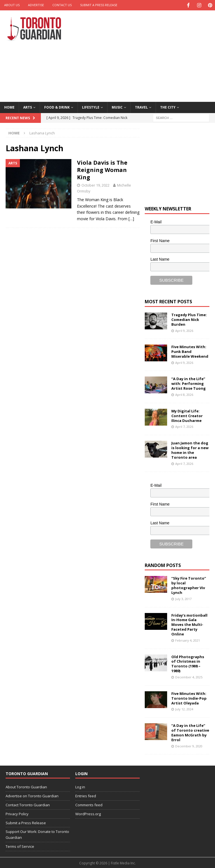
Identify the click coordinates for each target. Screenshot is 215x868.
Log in (80, 786)
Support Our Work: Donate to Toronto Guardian (37, 834)
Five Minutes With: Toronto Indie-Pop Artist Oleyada (189, 698)
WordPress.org (88, 813)
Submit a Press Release (99, 5)
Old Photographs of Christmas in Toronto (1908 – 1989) (188, 663)
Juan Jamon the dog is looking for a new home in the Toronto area (190, 450)
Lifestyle (91, 107)
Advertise (36, 5)
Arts (28, 107)
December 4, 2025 (189, 677)
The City (168, 107)
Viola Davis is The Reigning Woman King (102, 169)
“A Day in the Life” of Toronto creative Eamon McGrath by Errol (190, 732)
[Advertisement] (147, 55)
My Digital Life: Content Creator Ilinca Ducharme (187, 415)
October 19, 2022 (95, 185)
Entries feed (86, 795)
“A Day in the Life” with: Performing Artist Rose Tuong (189, 383)
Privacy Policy (17, 813)
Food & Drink (57, 107)
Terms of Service (20, 846)
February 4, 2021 (188, 640)
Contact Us (62, 5)
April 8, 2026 (184, 394)
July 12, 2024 (184, 709)
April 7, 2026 (184, 426)
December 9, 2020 (189, 746)
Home (9, 107)
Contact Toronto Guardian (28, 804)
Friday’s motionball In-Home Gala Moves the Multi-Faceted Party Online (189, 624)
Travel (141, 107)
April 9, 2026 (184, 330)
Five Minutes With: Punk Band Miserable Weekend (190, 351)
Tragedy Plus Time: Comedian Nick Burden (189, 319)
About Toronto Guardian (26, 786)
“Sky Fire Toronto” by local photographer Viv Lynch (189, 585)
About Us (12, 5)
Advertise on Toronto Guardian (32, 795)
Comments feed (89, 804)
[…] (131, 218)
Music (117, 107)
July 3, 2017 (183, 598)
